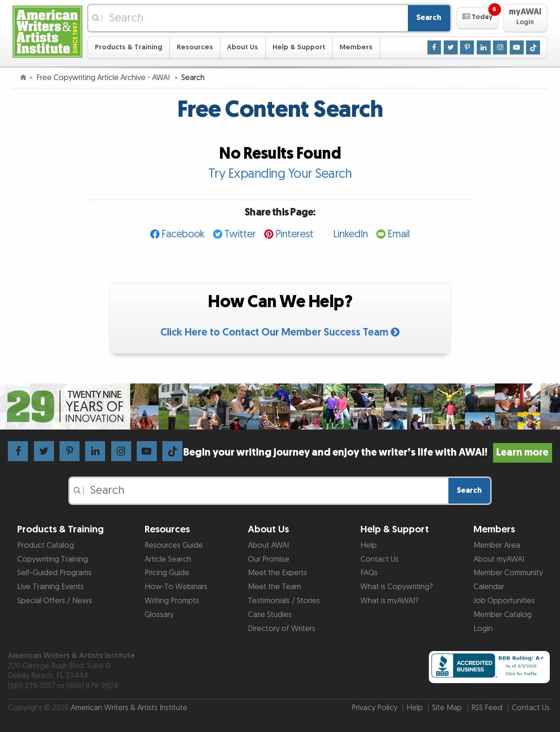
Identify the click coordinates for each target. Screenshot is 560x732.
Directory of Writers (282, 629)
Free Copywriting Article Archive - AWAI (104, 78)
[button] (477, 18)
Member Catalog (503, 615)
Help (369, 545)
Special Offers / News (55, 601)
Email (399, 234)
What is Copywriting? (397, 587)
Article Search (168, 559)
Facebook (183, 234)
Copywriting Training (53, 559)
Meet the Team (274, 587)
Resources (195, 47)
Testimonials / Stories (284, 601)
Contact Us (380, 559)
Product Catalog (46, 545)
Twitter (240, 234)
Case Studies (270, 615)
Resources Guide (174, 545)
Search (429, 18)
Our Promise (269, 559)
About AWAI (268, 545)
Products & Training (129, 47)
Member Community (508, 573)
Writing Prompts (172, 601)
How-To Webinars (176, 587)
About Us (243, 47)
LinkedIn (350, 234)
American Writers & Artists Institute (129, 708)
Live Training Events (50, 587)
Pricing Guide (167, 573)
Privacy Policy (374, 708)
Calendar (489, 587)
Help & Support (299, 47)
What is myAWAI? (389, 601)
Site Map (447, 708)
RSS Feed (487, 708)
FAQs (369, 573)
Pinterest (294, 234)
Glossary (159, 615)
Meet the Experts (277, 573)
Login (483, 629)
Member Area (497, 545)
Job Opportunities (504, 601)
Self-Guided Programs (54, 573)
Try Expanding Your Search (280, 174)
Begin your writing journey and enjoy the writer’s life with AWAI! (368, 453)
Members (356, 47)
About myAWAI (499, 559)
